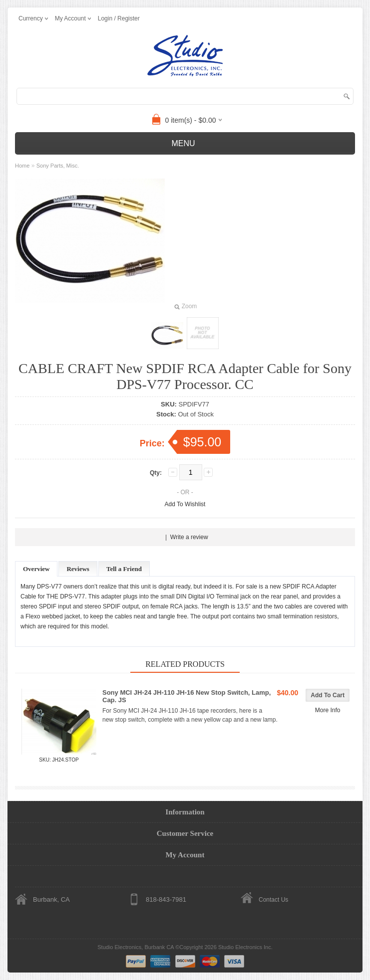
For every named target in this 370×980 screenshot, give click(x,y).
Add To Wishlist (185, 504)
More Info (328, 710)
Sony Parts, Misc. (58, 166)
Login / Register (119, 18)
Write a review (189, 537)
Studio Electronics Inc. (245, 947)
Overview (36, 569)
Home (22, 166)
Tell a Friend (124, 569)
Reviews (78, 569)
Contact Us (273, 900)
